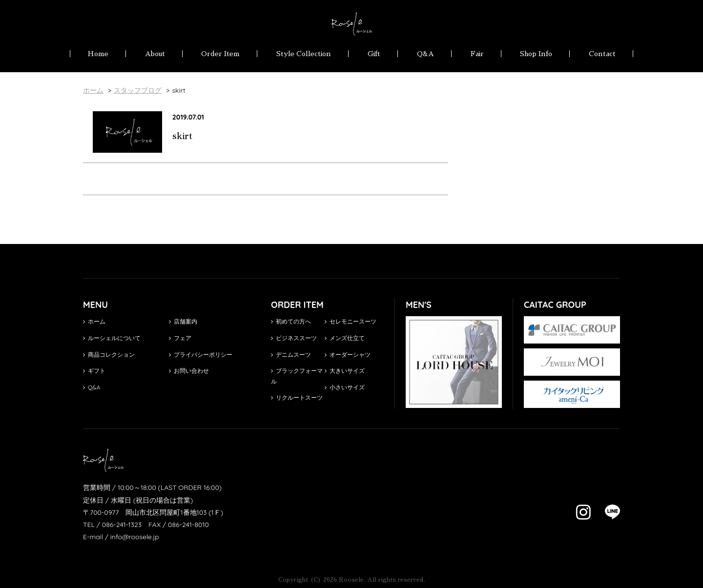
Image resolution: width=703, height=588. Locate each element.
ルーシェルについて (112, 338)
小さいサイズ (345, 387)
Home (98, 54)
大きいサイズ (345, 371)
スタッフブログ (138, 90)
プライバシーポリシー (201, 355)
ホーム (94, 321)
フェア (180, 338)
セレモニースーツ (351, 321)
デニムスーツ (291, 355)
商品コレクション (109, 355)
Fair (477, 54)
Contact (602, 54)
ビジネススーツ (294, 338)
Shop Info (536, 54)
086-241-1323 (122, 525)
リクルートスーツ (297, 397)
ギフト (94, 371)
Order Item (220, 54)
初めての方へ (291, 321)
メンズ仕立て (345, 338)
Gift (374, 54)
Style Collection (304, 54)
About (155, 54)
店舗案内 (183, 321)
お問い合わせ (189, 371)
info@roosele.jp (135, 537)
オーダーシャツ (348, 355)
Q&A (425, 54)
